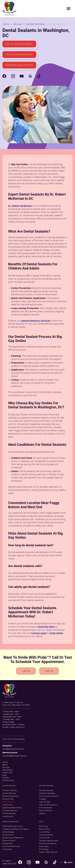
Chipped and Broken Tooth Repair (16, 829)
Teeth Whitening (45, 811)
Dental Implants (9, 841)
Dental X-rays (8, 805)
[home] (9, 9)
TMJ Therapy (44, 849)
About (5, 765)
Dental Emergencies (10, 796)
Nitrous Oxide (44, 838)
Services (17, 24)
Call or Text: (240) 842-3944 (14, 739)
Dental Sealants (9, 802)
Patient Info (7, 773)
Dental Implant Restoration (13, 838)
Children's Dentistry (10, 790)
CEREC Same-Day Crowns (12, 826)
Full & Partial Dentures (11, 846)
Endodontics (7, 844)
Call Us (26, 671)
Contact (6, 778)
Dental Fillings (8, 799)
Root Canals (7, 849)
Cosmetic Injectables (47, 793)
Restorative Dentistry (10, 822)
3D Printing (43, 826)
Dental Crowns (8, 835)
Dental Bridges (8, 832)
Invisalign (43, 799)
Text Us (49, 671)
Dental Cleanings (9, 793)
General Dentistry (35, 24)
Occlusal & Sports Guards (49, 841)
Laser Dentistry (45, 802)
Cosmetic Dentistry (46, 786)
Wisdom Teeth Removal (48, 852)
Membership (8, 770)
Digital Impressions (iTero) (12, 808)
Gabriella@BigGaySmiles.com (15, 756)
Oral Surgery (44, 846)
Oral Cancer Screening (48, 844)
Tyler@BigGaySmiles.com (13, 749)
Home (6, 24)
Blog (4, 775)
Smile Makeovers (45, 808)
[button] (69, 9)
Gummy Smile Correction (49, 796)
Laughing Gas (8, 816)
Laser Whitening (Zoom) (48, 805)
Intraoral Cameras (46, 835)
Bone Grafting (44, 829)
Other (41, 822)
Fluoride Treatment (10, 811)
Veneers (42, 814)
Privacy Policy (8, 780)
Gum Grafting (44, 832)
